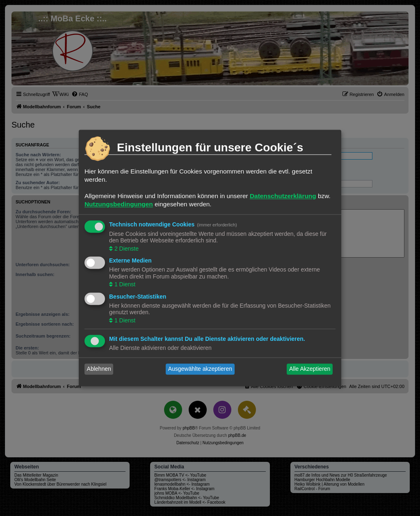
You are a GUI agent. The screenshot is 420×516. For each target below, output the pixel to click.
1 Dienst (124, 285)
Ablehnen (99, 369)
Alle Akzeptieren (310, 369)
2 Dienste (126, 249)
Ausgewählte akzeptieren (200, 369)
